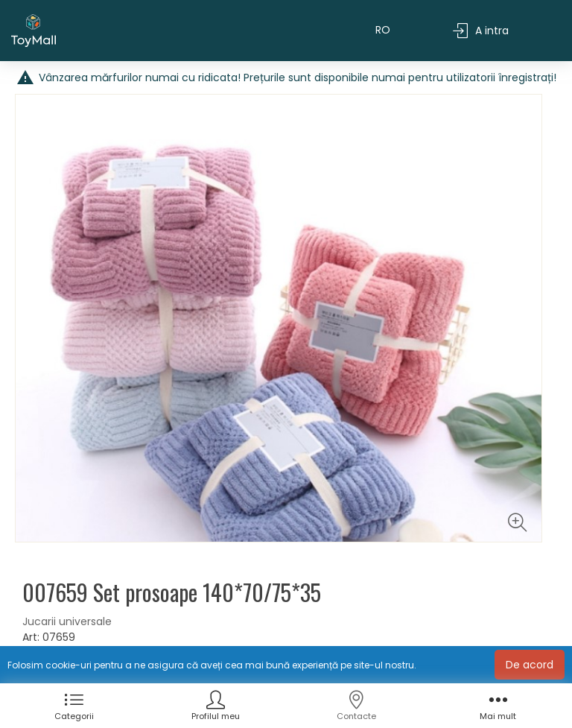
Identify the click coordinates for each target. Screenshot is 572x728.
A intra (481, 32)
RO (383, 31)
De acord (530, 665)
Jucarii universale (67, 623)
